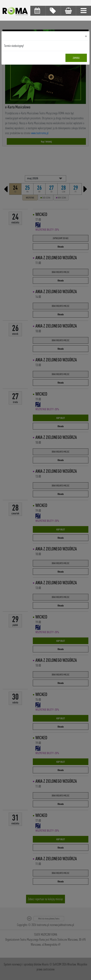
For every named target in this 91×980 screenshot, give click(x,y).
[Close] (86, 36)
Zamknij (76, 58)
